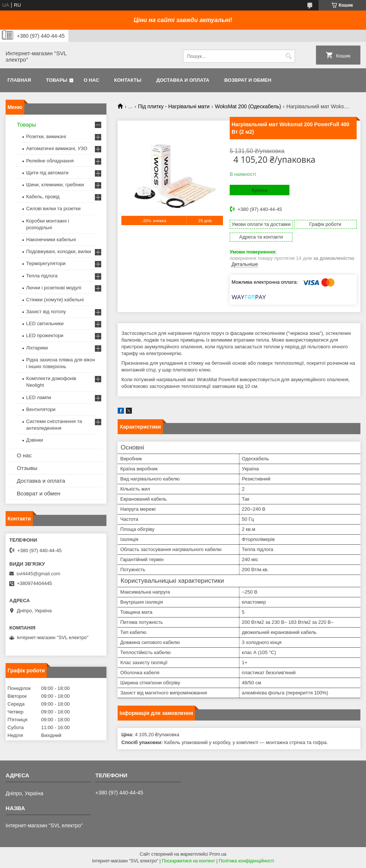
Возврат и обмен (248, 80)
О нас (91, 80)
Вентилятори (41, 409)
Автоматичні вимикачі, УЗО (57, 148)
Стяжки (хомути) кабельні (55, 300)
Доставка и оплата (183, 80)
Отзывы (27, 468)
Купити (260, 190)
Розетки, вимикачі (46, 136)
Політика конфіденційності (246, 861)
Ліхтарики (37, 348)
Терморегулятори (46, 263)
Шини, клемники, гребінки (55, 185)
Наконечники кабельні (51, 239)
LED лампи (39, 397)
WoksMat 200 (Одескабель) (248, 106)
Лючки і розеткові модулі (54, 288)
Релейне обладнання (50, 161)
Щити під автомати (47, 173)
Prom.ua (218, 854)
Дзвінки (35, 440)
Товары (57, 80)
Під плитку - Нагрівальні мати (174, 106)
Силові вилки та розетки (53, 209)
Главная (19, 80)
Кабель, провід (43, 197)
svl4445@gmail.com (38, 574)
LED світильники (45, 323)
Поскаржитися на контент (189, 861)
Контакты (128, 80)
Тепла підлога (42, 276)
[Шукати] (289, 56)
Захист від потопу (46, 312)
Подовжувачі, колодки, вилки (59, 251)
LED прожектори (45, 335)
